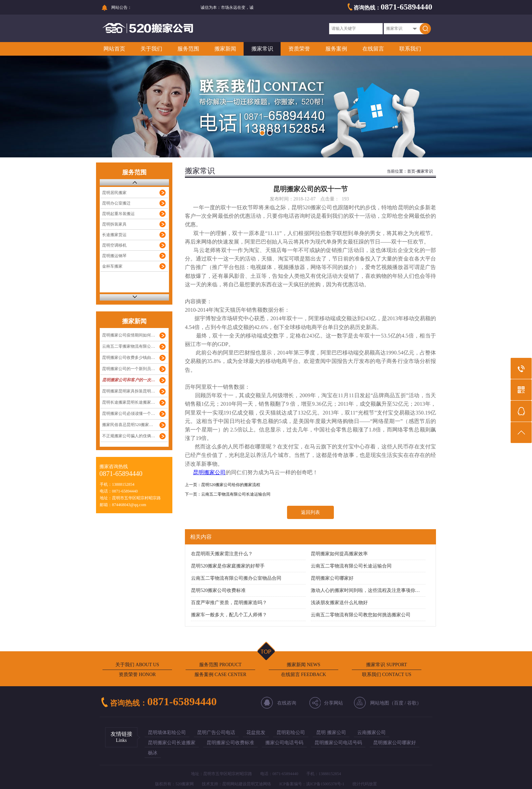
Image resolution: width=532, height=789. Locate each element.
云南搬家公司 (372, 733)
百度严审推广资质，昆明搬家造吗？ (229, 603)
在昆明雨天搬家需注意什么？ (222, 554)
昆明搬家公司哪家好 (332, 578)
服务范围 (188, 49)
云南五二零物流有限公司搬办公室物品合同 (236, 578)
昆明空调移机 (114, 245)
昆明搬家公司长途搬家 (172, 743)
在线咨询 (287, 703)
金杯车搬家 (112, 266)
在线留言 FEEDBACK (303, 675)
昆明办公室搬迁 (116, 203)
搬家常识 (262, 49)
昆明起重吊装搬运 (118, 214)
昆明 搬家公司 (331, 733)
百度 (399, 703)
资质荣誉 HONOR (137, 675)
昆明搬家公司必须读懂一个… (129, 413)
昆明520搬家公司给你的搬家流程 (231, 485)
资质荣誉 (299, 49)
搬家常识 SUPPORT (386, 665)
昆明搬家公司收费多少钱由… (129, 358)
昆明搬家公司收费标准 (230, 743)
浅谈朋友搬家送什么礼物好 (339, 603)
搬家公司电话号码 (284, 743)
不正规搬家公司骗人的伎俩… (129, 436)
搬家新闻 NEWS (303, 665)
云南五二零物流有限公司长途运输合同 (236, 494)
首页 (411, 171)
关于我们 (151, 49)
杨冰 (153, 753)
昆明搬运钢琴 (114, 256)
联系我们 (410, 49)
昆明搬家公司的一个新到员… (129, 369)
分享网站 (334, 703)
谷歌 (412, 703)
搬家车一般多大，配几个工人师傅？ (229, 615)
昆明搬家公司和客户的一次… (129, 380)
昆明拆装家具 (114, 224)
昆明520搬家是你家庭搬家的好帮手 (228, 566)
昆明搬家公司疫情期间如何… (129, 335)
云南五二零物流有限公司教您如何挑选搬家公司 (361, 615)
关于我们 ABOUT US (137, 665)
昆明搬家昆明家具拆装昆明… (129, 391)
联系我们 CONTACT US (387, 675)
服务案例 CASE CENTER (220, 675)
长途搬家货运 (114, 235)
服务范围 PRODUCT (220, 665)
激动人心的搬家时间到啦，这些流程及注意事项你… (365, 590)
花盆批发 (256, 733)
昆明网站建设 (234, 784)
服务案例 (336, 49)
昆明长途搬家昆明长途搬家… (129, 402)
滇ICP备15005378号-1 (325, 784)
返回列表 (310, 512)
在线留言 (373, 49)
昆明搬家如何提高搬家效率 (339, 554)
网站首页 (114, 49)
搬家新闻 (225, 49)
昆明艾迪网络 (259, 784)
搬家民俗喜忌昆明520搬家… (128, 425)
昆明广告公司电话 (216, 733)
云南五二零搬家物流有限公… (129, 346)
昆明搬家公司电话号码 (338, 743)
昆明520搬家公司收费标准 (218, 590)
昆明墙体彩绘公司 (167, 733)
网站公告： (121, 7)
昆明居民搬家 (114, 193)
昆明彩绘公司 (291, 733)
